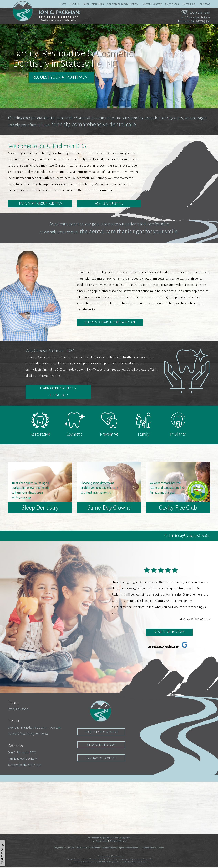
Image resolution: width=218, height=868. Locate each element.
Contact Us (204, 4)
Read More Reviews (169, 633)
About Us (75, 4)
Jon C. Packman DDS (80, 849)
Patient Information (93, 4)
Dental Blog (189, 4)
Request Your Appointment (61, 78)
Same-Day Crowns (109, 509)
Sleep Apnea (172, 4)
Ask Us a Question (109, 204)
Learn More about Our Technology (58, 393)
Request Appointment (101, 733)
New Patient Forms (101, 746)
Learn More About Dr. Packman (110, 323)
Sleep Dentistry (40, 509)
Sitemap (161, 849)
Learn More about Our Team (40, 204)
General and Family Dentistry (123, 4)
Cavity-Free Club (178, 509)
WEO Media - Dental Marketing (103, 849)
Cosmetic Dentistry (152, 4)
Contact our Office (101, 759)
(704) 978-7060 (200, 13)
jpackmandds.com (111, 839)
